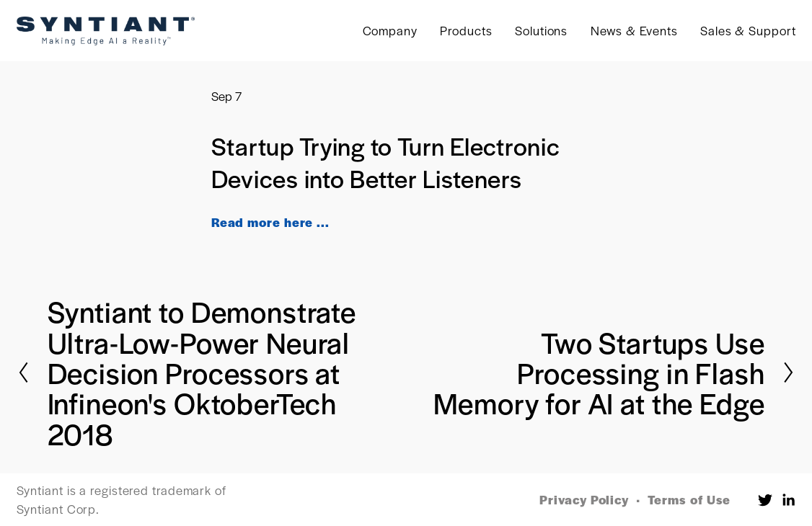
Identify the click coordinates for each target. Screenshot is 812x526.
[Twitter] (765, 500)
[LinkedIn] (788, 500)
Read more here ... (270, 222)
